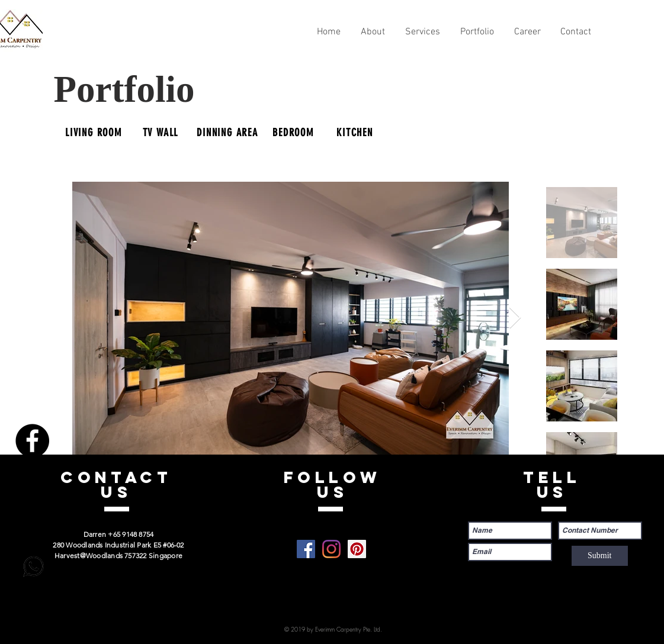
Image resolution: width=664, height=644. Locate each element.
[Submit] (600, 556)
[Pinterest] (32, 524)
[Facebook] (32, 441)
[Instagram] (32, 482)
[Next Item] (515, 318)
